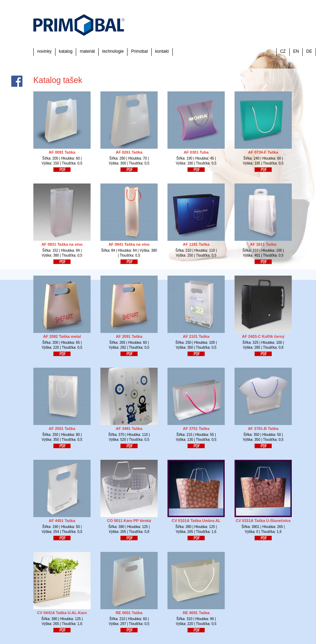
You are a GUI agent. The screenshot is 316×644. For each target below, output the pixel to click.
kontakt (162, 51)
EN (296, 51)
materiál (87, 51)
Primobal (139, 51)
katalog (66, 51)
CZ (283, 51)
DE (309, 51)
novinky (44, 51)
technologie (113, 51)
